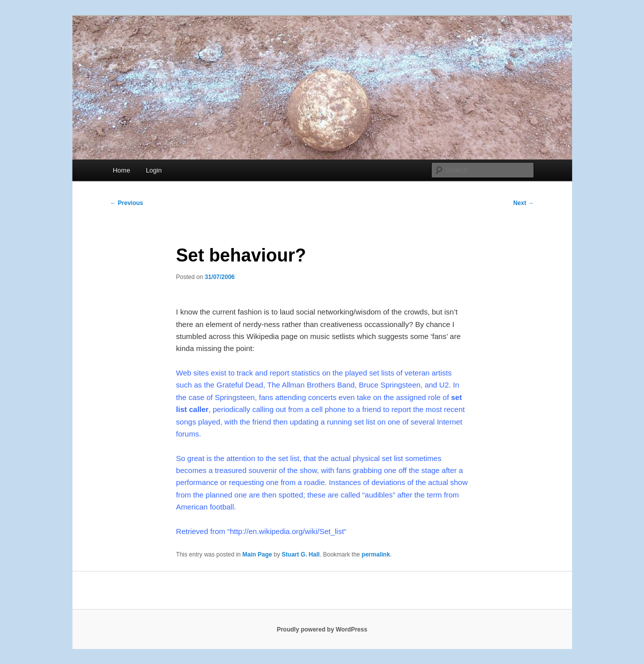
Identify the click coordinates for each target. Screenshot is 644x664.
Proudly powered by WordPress (322, 629)
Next (523, 203)
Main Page (257, 554)
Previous (127, 203)
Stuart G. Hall (301, 554)
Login (154, 170)
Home (122, 170)
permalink (376, 554)
